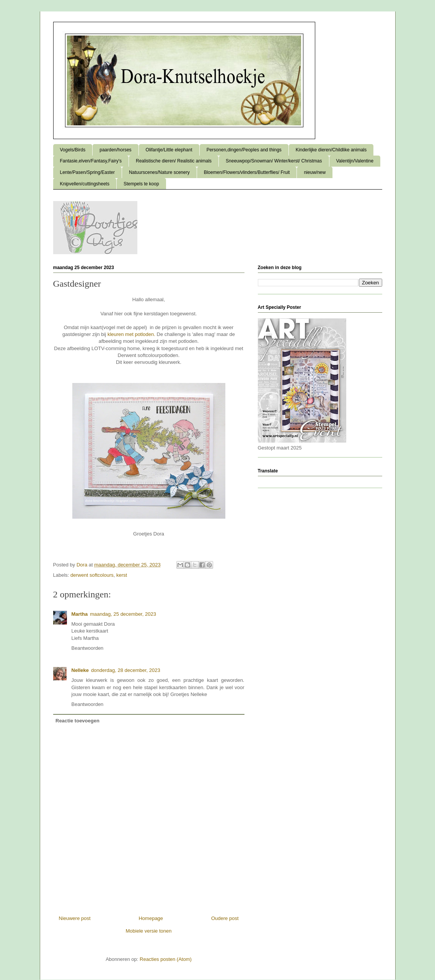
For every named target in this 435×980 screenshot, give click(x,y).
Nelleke (80, 670)
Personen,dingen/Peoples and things (244, 150)
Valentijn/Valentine (355, 161)
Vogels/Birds (73, 150)
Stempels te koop (141, 184)
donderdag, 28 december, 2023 (126, 670)
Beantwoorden (88, 648)
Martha (80, 614)
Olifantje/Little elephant (169, 150)
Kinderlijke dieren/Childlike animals (331, 150)
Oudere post (225, 918)
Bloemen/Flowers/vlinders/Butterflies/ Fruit (247, 172)
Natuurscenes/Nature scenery (159, 172)
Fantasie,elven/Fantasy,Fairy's (91, 161)
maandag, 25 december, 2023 (123, 614)
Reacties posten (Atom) (166, 959)
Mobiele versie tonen (149, 931)
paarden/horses (115, 150)
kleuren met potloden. (131, 334)
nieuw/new (315, 172)
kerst (122, 575)
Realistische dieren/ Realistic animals (174, 161)
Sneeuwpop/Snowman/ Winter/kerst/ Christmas (274, 161)
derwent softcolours (92, 575)
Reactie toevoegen (77, 721)
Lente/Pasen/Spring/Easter (87, 172)
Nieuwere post (75, 918)
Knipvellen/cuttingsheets (85, 184)
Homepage (151, 918)
